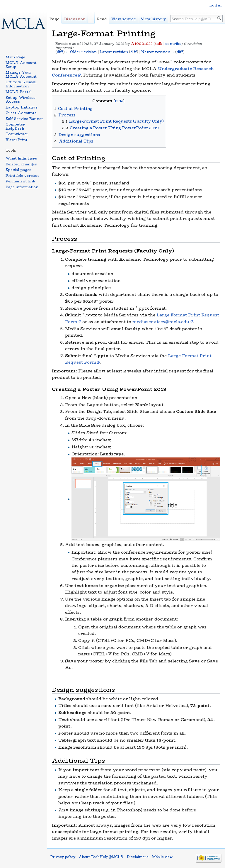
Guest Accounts (21, 113)
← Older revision (81, 52)
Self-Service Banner (24, 119)
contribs (173, 44)
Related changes (21, 164)
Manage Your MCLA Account (21, 74)
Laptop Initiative (22, 107)
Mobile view (162, 857)
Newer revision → (158, 52)
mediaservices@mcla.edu (161, 322)
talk (159, 44)
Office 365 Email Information (21, 84)
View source (124, 19)
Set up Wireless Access (21, 100)
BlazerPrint (17, 140)
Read (102, 19)
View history (153, 19)
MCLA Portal (19, 92)
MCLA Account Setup (21, 65)
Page (54, 19)
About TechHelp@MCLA (101, 857)
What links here (21, 158)
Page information (22, 187)
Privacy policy (63, 857)
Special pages (18, 170)
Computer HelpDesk (15, 126)
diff (60, 52)
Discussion (75, 19)
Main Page (15, 57)
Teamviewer (17, 134)
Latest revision (114, 52)
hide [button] (119, 101)
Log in (215, 5)
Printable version (22, 176)
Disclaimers (138, 857)
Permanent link (20, 181)
